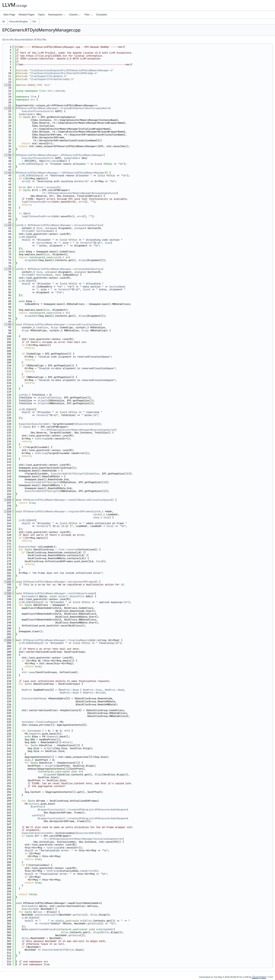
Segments (35, 734)
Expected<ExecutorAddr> (35, 424)
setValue (41, 915)
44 (8, 173)
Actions (34, 804)
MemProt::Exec (93, 690)
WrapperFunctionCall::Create (58, 810)
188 (8, 593)
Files (88, 15)
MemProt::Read (69, 690)
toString (41, 439)
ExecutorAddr (86, 424)
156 (8, 500)
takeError (87, 871)
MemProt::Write (93, 693)
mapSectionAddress (41, 929)
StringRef (28, 231)
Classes (75, 15)
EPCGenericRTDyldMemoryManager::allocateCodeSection (65, 225)
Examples (102, 15)
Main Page (9, 15)
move (55, 161)
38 (8, 155)
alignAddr (31, 260)
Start (68, 742)
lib (4, 21)
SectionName (44, 231)
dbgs (38, 164)
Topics (41, 15)
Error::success (46, 187)
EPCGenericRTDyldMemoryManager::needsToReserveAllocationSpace (67, 500)
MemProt (27, 690)
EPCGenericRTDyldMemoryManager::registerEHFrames (58, 511)
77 (8, 269)
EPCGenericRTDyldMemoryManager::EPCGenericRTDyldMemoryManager (60, 155)
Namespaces (57, 15)
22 (8, 108)
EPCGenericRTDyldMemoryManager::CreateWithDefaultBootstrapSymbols (63, 108)
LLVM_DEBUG (26, 164)
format (44, 924)
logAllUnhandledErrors (37, 202)
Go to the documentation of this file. (24, 39)
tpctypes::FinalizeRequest (40, 722)
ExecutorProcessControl (38, 111)
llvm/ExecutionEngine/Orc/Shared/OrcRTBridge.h (63, 73)
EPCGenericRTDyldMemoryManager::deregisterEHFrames (59, 582)
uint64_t (25, 395)
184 (8, 582)
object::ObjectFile (71, 596)
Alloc (38, 912)
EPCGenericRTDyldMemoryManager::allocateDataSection (65, 269)
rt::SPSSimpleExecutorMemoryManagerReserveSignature (77, 430)
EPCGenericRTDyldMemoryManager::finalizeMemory (56, 640)
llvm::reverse (68, 549)
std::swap (28, 672)
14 (8, 85)
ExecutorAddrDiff (63, 474)
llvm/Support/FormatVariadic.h (52, 79)
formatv (85, 243)
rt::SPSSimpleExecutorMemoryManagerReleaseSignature (79, 193)
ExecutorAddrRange (34, 698)
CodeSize (42, 327)
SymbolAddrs (27, 114)
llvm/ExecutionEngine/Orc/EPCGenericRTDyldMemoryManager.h (71, 70)
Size (39, 228)
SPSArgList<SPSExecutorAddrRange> (102, 810)
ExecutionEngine (19, 21)
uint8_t (21, 225)
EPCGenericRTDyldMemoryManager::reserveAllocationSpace (62, 324)
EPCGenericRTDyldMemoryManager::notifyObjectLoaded (59, 593)
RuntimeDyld (30, 596)
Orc (35, 21)
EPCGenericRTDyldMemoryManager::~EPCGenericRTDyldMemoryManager (60, 173)
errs (25, 181)
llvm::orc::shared (52, 91)
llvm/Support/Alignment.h (48, 76)
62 (8, 225)
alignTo (43, 398)
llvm (33, 97)
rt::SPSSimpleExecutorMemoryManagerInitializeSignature (82, 839)
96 (8, 324)
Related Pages (26, 15)
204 (8, 640)
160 (8, 511)
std (47, 161)
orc (33, 100)
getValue (79, 915)
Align (82, 260)
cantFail (38, 807)
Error (23, 187)
